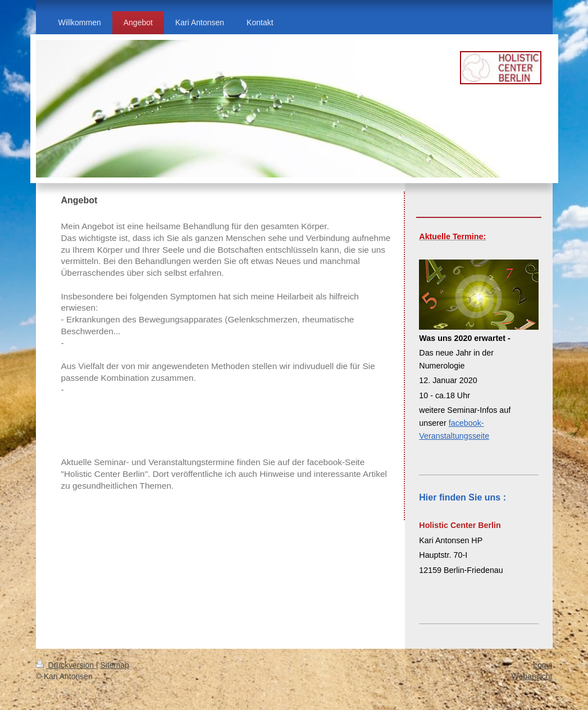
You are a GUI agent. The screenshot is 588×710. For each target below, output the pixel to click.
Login (543, 665)
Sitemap (115, 665)
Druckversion (66, 665)
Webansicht (532, 676)
